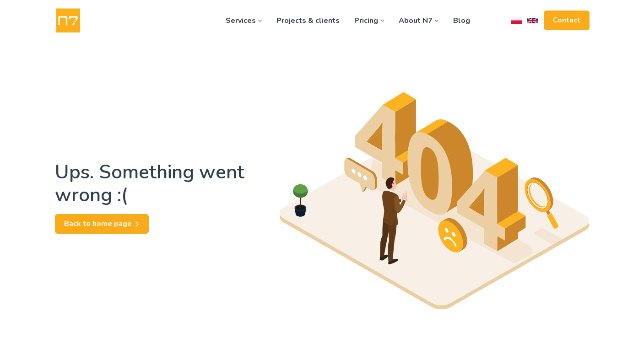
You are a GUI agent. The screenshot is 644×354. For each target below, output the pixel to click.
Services (244, 21)
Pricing (369, 21)
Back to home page (102, 224)
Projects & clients (308, 21)
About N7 (419, 21)
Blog (462, 21)
